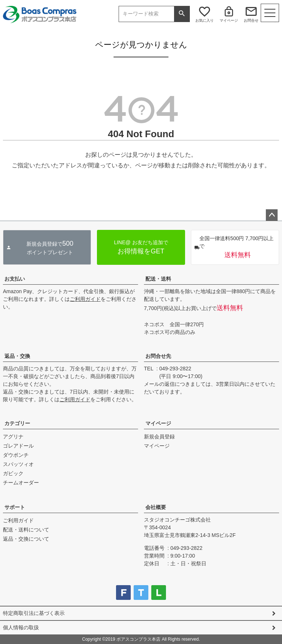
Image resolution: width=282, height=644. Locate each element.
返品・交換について (26, 539)
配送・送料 (158, 279)
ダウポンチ (16, 455)
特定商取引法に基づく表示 (34, 613)
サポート (15, 507)
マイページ (229, 20)
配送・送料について (26, 530)
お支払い (15, 279)
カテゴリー (17, 423)
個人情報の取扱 (21, 627)
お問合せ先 (158, 356)
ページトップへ (272, 215)
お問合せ (251, 20)
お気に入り (205, 20)
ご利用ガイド (85, 299)
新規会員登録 (159, 437)
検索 (182, 14)
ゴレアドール (18, 446)
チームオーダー (21, 483)
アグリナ (13, 437)
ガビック (13, 473)
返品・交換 (17, 356)
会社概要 (156, 507)
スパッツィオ (18, 464)
